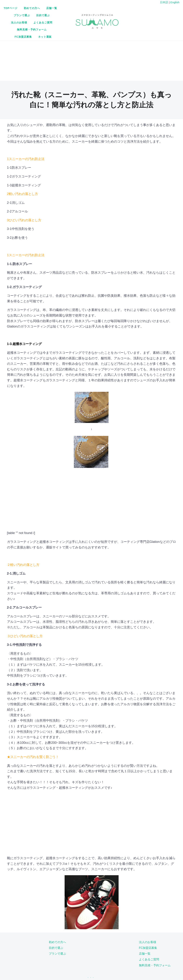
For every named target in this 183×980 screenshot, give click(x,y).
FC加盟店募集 (95, 23)
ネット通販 (117, 23)
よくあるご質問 (106, 16)
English (175, 2)
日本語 (164, 2)
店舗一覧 (94, 9)
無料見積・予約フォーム (65, 23)
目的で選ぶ (61, 16)
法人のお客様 (83, 16)
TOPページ (53, 9)
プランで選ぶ (114, 9)
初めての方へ (74, 9)
